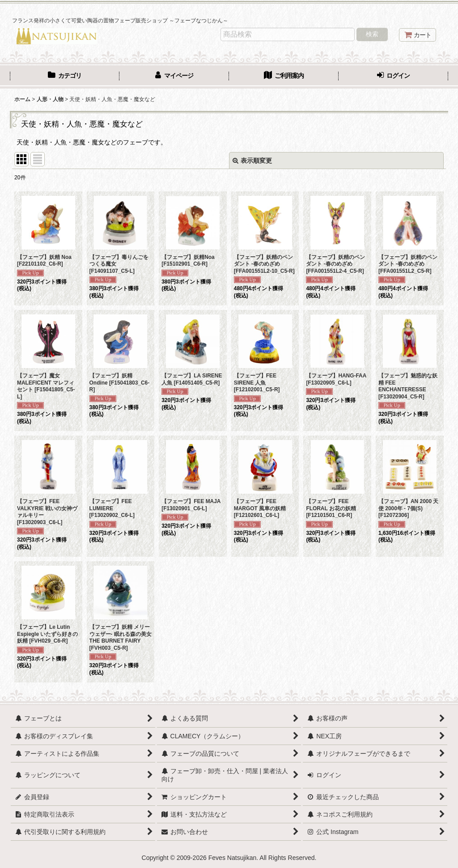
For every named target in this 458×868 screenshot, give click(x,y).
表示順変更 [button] (252, 161)
